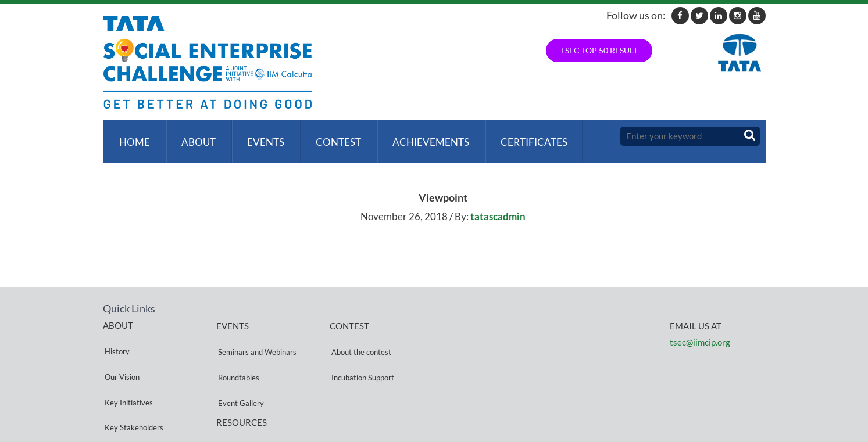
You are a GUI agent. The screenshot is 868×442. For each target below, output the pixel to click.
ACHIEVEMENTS (420, 136)
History (115, 334)
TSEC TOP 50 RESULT (599, 50)
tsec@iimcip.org (700, 331)
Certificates (521, 136)
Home (133, 136)
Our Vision (120, 348)
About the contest (360, 335)
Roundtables (237, 349)
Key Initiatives (127, 362)
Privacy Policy (240, 397)
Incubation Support (361, 349)
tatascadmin (498, 205)
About (194, 136)
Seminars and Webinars (256, 335)
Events (259, 136)
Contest (330, 136)
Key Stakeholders (132, 376)
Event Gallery (239, 363)
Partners (117, 390)
